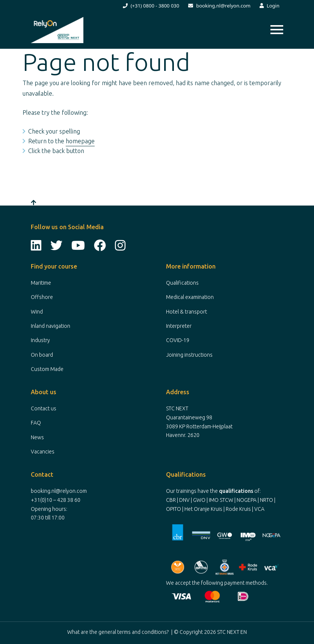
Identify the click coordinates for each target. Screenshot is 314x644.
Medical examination (190, 297)
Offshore (42, 297)
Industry (40, 340)
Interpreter (179, 326)
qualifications (236, 491)
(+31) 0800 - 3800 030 (151, 6)
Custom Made (47, 369)
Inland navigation (51, 326)
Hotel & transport (186, 312)
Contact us (44, 408)
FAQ (36, 423)
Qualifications (182, 283)
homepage (80, 141)
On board (42, 355)
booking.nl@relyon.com (219, 6)
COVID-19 (178, 340)
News (37, 437)
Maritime (41, 283)
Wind (37, 312)
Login (269, 6)
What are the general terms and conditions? (118, 632)
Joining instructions (189, 355)
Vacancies (43, 452)
